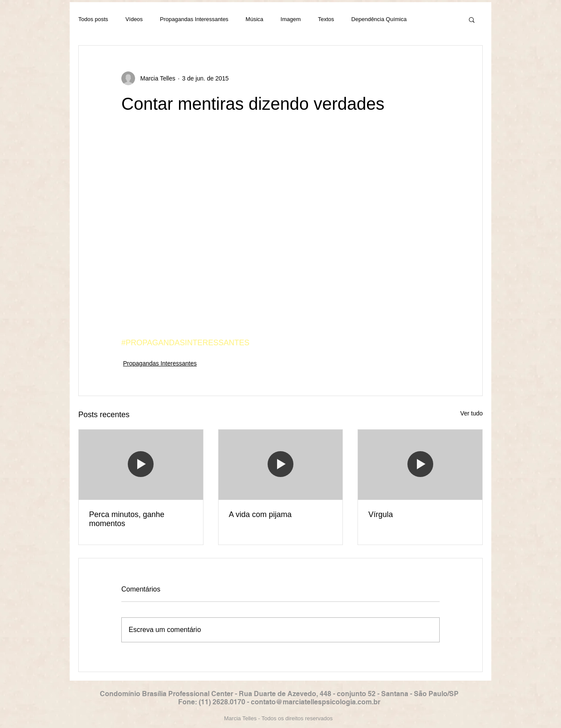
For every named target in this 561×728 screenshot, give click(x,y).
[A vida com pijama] (281, 465)
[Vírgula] (420, 465)
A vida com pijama (260, 514)
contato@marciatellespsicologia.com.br (316, 702)
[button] (472, 19)
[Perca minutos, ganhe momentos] (141, 465)
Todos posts (93, 19)
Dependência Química (379, 19)
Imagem (291, 19)
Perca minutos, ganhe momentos (127, 519)
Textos (326, 19)
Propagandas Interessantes (194, 19)
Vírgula (381, 514)
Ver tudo (472, 413)
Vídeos (134, 19)
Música (254, 19)
